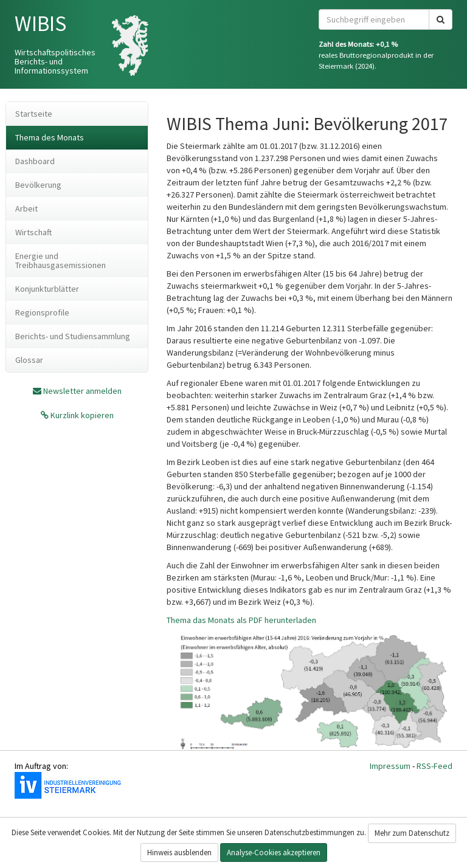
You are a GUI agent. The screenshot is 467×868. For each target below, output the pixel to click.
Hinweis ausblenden (179, 852)
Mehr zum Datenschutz (412, 833)
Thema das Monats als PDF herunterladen (241, 620)
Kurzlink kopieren (81, 415)
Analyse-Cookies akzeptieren (274, 852)
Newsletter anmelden (82, 391)
